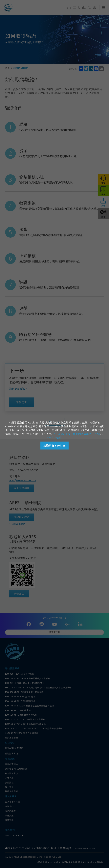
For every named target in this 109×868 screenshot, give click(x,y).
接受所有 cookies (54, 446)
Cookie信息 (54, 437)
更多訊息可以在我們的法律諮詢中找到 (77, 434)
